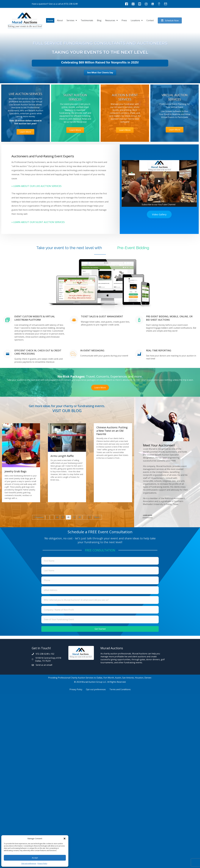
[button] (65, 839)
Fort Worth (109, 678)
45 (63, 517)
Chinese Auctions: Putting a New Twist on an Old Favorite (112, 431)
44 (57, 517)
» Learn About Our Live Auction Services (36, 186)
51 (90, 517)
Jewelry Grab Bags (16, 471)
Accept (35, 858)
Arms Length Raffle (62, 456)
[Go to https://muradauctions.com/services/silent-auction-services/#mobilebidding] (34, 329)
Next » (97, 517)
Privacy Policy (42, 863)
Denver (148, 678)
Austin (118, 678)
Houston (139, 678)
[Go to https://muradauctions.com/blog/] (67, 409)
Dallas (99, 678)
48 (80, 517)
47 (74, 517)
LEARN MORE (148, 515)
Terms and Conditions (120, 689)
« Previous (39, 517)
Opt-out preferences (29, 863)
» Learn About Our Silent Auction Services (38, 222)
